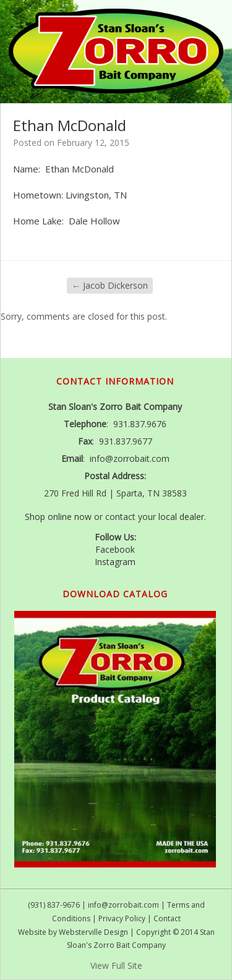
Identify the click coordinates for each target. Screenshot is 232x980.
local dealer (181, 517)
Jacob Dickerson (110, 285)
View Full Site (116, 965)
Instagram (115, 562)
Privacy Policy (122, 918)
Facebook (115, 549)
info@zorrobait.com (123, 905)
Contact (167, 918)
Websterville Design (93, 932)
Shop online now (58, 517)
